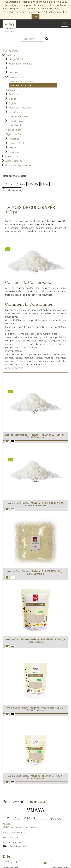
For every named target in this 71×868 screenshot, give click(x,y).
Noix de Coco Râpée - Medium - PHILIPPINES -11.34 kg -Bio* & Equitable (35, 436)
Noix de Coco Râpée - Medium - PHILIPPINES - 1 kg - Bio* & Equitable (35, 572)
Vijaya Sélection (17, 59)
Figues (12, 103)
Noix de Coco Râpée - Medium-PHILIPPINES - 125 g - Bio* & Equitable (35, 777)
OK (35, 17)
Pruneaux (14, 152)
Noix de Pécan (14, 130)
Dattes (12, 99)
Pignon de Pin (13, 134)
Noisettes (14, 68)
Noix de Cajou (16, 121)
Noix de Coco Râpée (20, 85)
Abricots (10, 90)
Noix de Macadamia (17, 116)
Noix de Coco (17, 77)
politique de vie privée (21, 5)
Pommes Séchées (19, 143)
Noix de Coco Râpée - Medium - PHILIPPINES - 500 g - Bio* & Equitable (35, 641)
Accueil (6, 824)
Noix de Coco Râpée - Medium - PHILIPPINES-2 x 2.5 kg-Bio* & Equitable (35, 504)
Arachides (14, 94)
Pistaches (14, 139)
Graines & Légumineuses (19, 165)
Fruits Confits (12, 156)
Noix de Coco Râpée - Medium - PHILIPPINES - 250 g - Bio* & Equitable (35, 709)
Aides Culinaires (14, 161)
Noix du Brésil (13, 125)
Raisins (13, 148)
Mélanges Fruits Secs (20, 64)
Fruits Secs (12, 55)
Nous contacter (11, 837)
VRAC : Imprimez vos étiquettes (20, 827)
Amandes (14, 72)
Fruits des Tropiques (20, 108)
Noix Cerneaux (17, 112)
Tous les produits (11, 51)
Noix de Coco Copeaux (22, 81)
